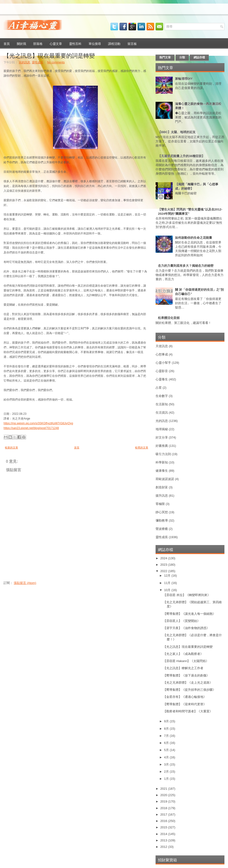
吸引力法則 (163, 454)
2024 (164, 558)
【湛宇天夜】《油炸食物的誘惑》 (186, 628)
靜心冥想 (162, 512)
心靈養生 (162, 379)
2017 (164, 814)
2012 (164, 847)
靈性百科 (75, 43)
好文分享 (162, 437)
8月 (167, 729)
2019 (164, 801)
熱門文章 (165, 57)
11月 (168, 583)
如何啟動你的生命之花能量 (194, 238)
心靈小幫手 (163, 363)
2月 (167, 772)
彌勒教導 (162, 520)
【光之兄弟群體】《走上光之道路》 (188, 683)
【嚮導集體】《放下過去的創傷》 (186, 675)
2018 (164, 808)
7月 (167, 736)
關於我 (21, 43)
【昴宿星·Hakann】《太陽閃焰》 (186, 661)
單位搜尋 (95, 43)
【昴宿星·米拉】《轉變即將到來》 (187, 595)
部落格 (38, 43)
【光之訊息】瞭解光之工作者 (183, 668)
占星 (159, 388)
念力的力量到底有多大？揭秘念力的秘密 (186, 266)
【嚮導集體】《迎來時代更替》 (185, 704)
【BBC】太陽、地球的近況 (177, 132)
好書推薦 (162, 446)
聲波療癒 (162, 529)
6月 (167, 743)
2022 (164, 571)
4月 (167, 757)
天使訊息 (162, 346)
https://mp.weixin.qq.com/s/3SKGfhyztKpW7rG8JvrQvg (38, 423)
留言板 (132, 43)
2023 (164, 565)
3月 (167, 764)
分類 (182, 57)
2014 (164, 834)
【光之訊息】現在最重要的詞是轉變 (49, 55)
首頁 (7, 43)
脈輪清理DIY (184, 79)
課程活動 (114, 43)
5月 (167, 750)
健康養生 (162, 471)
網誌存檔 (199, 57)
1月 (167, 779)
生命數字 (162, 396)
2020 (164, 795)
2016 (164, 821)
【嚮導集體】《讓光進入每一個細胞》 (189, 614)
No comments (56, 62)
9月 (167, 721)
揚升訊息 (162, 496)
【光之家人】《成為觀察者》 (183, 654)
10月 (168, 590)
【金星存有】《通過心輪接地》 (185, 697)
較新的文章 (12, 448)
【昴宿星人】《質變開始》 (182, 621)
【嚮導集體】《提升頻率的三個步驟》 (189, 690)
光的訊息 (24, 62)
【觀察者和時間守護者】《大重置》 (188, 711)
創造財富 (162, 487)
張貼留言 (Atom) (25, 583)
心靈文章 (56, 43)
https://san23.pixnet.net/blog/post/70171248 (31, 428)
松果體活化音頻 (169, 318)
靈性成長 (38, 62)
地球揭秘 (162, 429)
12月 (168, 576)
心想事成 (162, 354)
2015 (164, 827)
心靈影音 (162, 371)
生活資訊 (162, 413)
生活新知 (162, 404)
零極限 (160, 504)
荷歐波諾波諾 (165, 479)
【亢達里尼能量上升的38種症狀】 (181, 156)
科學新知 (162, 462)
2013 (164, 840)
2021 (164, 789)
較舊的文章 (142, 448)
